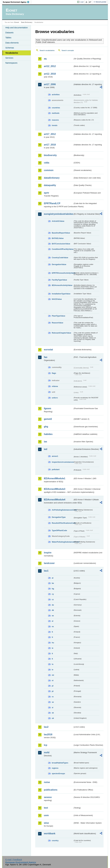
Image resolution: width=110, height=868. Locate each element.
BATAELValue (58, 238)
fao (46, 357)
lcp (45, 745)
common (49, 170)
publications (51, 790)
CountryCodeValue (60, 258)
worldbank (50, 833)
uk (53, 718)
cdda (46, 163)
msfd (47, 752)
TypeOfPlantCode (59, 530)
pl (52, 686)
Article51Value (58, 221)
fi (52, 632)
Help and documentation (16, 28)
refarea (55, 386)
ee (53, 616)
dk (53, 610)
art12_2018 (50, 74)
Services (9, 58)
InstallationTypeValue (61, 294)
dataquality (50, 185)
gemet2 (48, 419)
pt (53, 691)
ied (45, 449)
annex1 (55, 456)
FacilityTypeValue (59, 280)
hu (53, 643)
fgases (47, 408)
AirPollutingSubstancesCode (62, 510)
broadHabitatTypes (60, 763)
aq (45, 59)
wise (46, 823)
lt (52, 659)
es (53, 626)
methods (56, 113)
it (52, 653)
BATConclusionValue (61, 244)
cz (53, 599)
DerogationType (59, 517)
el (52, 621)
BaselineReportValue (61, 233)
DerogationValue (59, 264)
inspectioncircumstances (62, 462)
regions (55, 768)
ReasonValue (57, 323)
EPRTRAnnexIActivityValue (62, 273)
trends (54, 125)
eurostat (48, 350)
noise (47, 782)
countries (56, 108)
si (52, 707)
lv (52, 670)
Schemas (10, 48)
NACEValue (57, 299)
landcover (49, 563)
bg (53, 589)
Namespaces (11, 63)
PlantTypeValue (58, 316)
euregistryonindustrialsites (58, 214)
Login (82, 2)
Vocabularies (12, 53)
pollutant (56, 469)
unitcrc (55, 398)
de (53, 605)
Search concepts (68, 50)
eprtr (46, 193)
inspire (48, 553)
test (46, 808)
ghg (46, 427)
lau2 (46, 727)
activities (56, 95)
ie (52, 648)
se (53, 702)
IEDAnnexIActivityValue (62, 285)
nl (52, 680)
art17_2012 (50, 134)
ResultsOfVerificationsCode (62, 523)
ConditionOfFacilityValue (62, 249)
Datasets (9, 33)
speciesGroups (58, 773)
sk (53, 713)
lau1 (46, 571)
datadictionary (52, 178)
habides (48, 434)
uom (46, 815)
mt (53, 675)
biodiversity (50, 155)
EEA (17, 2)
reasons (55, 120)
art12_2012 (50, 66)
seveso (48, 797)
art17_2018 (50, 145)
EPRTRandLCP (52, 203)
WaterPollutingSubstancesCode (62, 542)
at (52, 578)
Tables (8, 38)
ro (53, 697)
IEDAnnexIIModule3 (54, 489)
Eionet (17, 22)
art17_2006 (50, 84)
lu (52, 664)
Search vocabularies (47, 50)
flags (54, 373)
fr (52, 637)
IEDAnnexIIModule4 (54, 500)
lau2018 (48, 734)
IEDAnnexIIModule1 (54, 478)
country (55, 840)
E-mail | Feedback (14, 860)
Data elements (12, 43)
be (53, 583)
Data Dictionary (27, 22)
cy (53, 594)
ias (45, 442)
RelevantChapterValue (61, 333)
